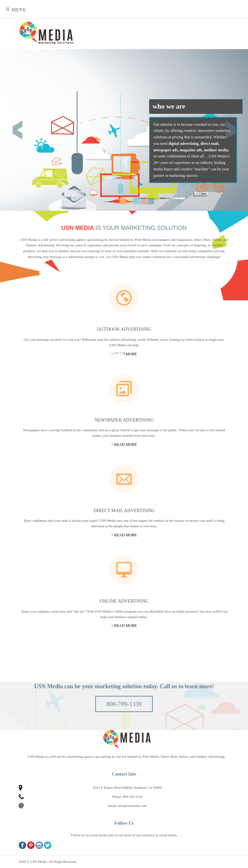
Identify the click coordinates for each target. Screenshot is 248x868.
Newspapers (124, 389)
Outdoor (124, 298)
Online (124, 570)
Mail (124, 479)
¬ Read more (124, 626)
